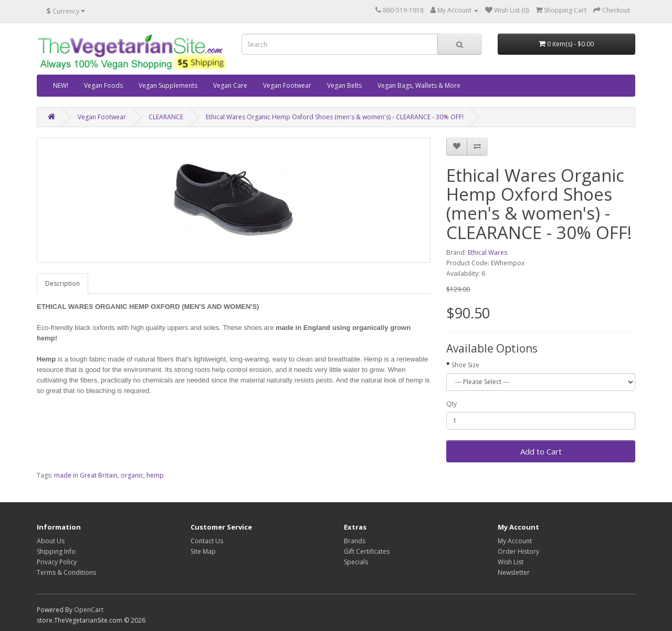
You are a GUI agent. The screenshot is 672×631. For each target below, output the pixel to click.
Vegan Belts (344, 85)
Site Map (203, 551)
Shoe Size (465, 365)
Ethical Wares (487, 252)
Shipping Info (56, 551)
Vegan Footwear (287, 85)
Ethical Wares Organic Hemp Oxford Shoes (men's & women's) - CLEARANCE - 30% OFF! (335, 117)
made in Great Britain (86, 475)
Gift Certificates (367, 551)
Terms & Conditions (66, 572)
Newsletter (514, 572)
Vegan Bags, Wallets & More (419, 85)
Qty (451, 404)
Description (62, 283)
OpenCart (89, 610)
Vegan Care (230, 85)
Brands (355, 541)
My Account (515, 541)
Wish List (511, 562)
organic (132, 475)
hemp (155, 475)
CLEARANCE (166, 117)
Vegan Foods (103, 85)
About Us (51, 541)
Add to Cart (541, 451)
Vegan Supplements (168, 85)
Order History (518, 551)
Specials (356, 562)
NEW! (61, 85)
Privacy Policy (57, 562)
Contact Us (207, 541)
